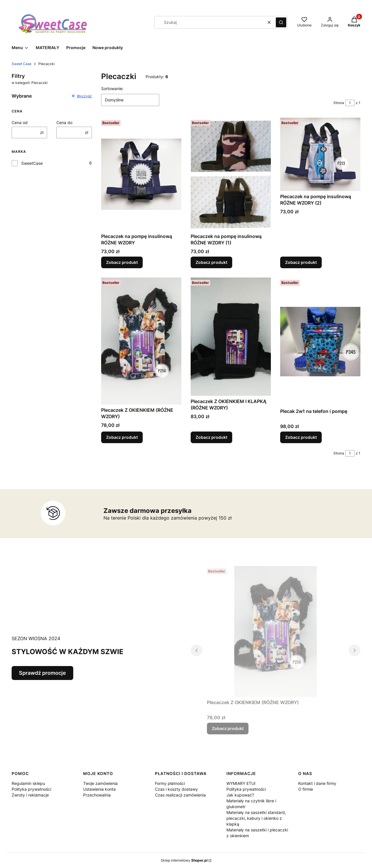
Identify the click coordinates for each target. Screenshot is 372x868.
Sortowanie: (112, 88)
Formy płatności (170, 783)
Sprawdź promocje (42, 673)
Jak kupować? (240, 795)
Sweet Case (22, 64)
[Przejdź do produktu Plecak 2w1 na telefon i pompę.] (320, 342)
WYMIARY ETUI (241, 783)
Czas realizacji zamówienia (180, 795)
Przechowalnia (97, 795)
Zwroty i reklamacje (30, 795)
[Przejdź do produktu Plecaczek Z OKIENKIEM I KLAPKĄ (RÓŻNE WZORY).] (231, 337)
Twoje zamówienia (100, 783)
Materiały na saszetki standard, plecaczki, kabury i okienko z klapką (256, 818)
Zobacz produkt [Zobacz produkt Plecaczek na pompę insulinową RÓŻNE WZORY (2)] (301, 262)
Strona (339, 103)
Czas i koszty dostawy (176, 789)
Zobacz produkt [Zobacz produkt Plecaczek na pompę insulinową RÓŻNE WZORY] (122, 262)
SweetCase (32, 163)
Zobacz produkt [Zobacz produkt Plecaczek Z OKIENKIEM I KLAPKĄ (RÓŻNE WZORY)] (211, 437)
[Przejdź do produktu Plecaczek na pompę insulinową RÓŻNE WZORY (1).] (231, 174)
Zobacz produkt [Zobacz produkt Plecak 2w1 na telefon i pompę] (301, 437)
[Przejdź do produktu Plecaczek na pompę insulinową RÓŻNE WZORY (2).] (320, 154)
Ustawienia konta (99, 789)
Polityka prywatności (31, 789)
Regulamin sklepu (28, 783)
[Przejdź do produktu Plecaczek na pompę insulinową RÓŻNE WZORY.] (141, 174)
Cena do (64, 122)
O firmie (306, 789)
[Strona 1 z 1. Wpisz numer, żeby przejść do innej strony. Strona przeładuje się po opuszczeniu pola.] (350, 103)
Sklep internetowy (184, 860)
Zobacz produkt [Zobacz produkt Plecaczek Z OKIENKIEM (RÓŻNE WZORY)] (122, 437)
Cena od (20, 122)
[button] (281, 22)
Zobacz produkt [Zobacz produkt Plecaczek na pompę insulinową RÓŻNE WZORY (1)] (211, 262)
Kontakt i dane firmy (317, 783)
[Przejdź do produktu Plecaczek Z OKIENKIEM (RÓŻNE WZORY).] (141, 341)
